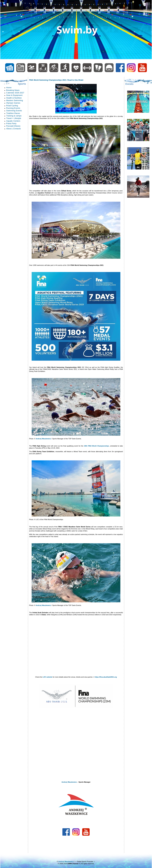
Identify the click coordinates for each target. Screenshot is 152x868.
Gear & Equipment (14, 95)
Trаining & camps (14, 116)
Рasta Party (11, 123)
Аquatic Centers (13, 121)
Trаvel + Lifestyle (14, 118)
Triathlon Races (13, 113)
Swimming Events (14, 111)
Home (9, 88)
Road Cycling (12, 106)
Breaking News (13, 90)
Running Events (13, 108)
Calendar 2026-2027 (15, 93)
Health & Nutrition (14, 98)
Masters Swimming (15, 100)
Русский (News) (13, 126)
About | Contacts (13, 129)
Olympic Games (13, 103)
